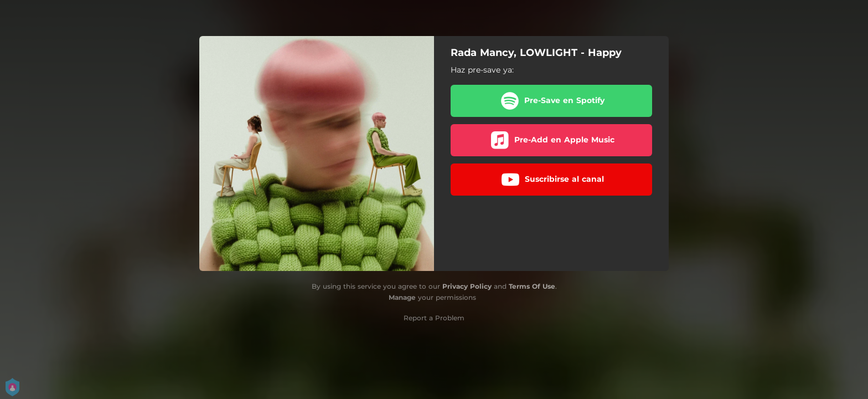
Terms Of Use (532, 286)
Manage (402, 297)
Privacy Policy (467, 286)
